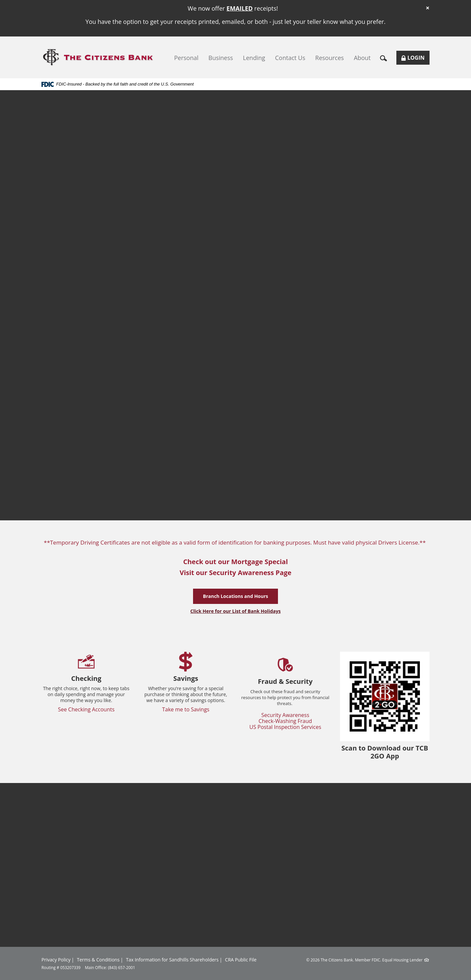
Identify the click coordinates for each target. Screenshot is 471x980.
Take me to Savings (186, 709)
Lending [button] (254, 58)
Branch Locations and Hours (236, 596)
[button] (386, 58)
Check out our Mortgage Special (235, 562)
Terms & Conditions (98, 960)
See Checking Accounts (86, 709)
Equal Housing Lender (402, 960)
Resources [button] (329, 58)
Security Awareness (285, 715)
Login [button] (415, 59)
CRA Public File (241, 960)
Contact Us (290, 58)
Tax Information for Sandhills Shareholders (172, 960)
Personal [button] (186, 58)
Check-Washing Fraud (285, 721)
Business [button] (221, 58)
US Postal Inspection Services (285, 727)
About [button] (362, 58)
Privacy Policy (56, 960)
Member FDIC (368, 960)
